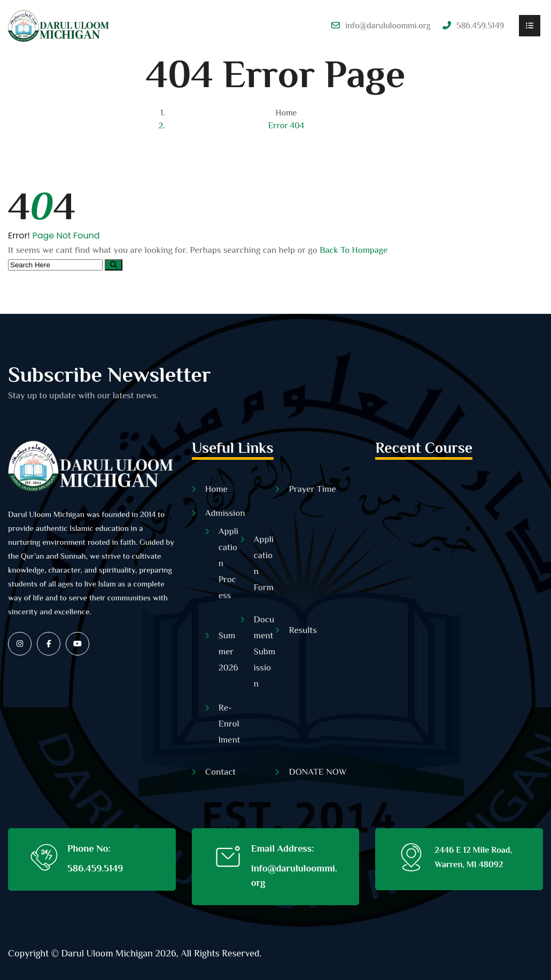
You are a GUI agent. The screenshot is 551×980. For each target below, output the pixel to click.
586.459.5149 (95, 868)
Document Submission (265, 651)
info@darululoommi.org (388, 26)
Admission (225, 513)
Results (302, 630)
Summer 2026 (228, 651)
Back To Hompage (354, 250)
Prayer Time (312, 489)
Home (286, 113)
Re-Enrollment (230, 724)
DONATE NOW (317, 772)
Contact (220, 772)
